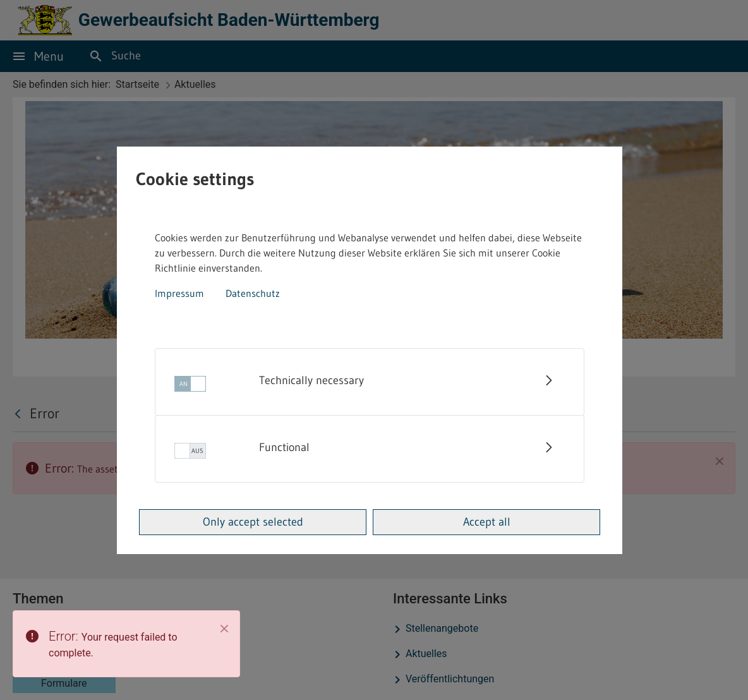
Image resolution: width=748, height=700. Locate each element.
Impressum (179, 293)
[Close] (224, 629)
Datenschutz (253, 293)
